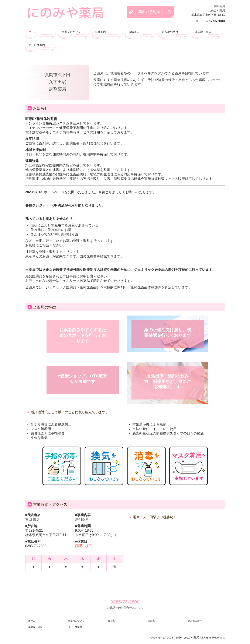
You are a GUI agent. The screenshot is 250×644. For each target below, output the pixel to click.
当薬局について (71, 32)
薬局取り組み (203, 32)
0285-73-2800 (214, 21)
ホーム (33, 32)
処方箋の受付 (170, 32)
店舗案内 (134, 32)
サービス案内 (37, 45)
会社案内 (100, 32)
